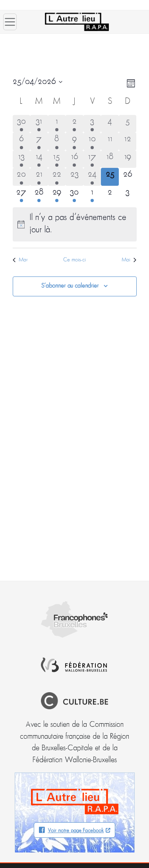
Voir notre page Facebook (76, 831)
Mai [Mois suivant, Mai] (129, 260)
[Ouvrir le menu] (10, 22)
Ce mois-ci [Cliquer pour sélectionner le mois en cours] (74, 260)
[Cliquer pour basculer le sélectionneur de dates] (38, 82)
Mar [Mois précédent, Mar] (20, 260)
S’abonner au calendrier (70, 286)
